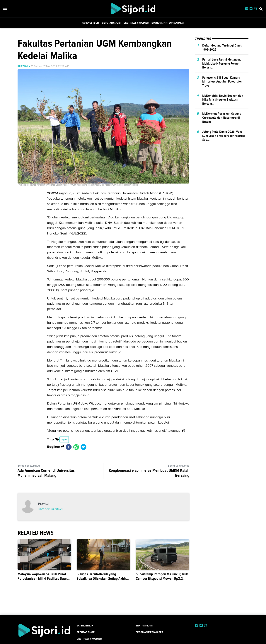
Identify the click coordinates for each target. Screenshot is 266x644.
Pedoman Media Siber (149, 632)
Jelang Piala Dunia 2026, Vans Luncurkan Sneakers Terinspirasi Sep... (224, 136)
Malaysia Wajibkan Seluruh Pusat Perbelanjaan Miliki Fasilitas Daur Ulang (42, 579)
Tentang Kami (144, 626)
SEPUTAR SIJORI (111, 23)
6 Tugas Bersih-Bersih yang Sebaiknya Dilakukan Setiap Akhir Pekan (101, 579)
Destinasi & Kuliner (136, 23)
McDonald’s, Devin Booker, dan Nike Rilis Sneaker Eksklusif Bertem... (223, 100)
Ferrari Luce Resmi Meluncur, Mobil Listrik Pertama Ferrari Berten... (221, 63)
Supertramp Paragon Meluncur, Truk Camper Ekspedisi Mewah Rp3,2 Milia (162, 579)
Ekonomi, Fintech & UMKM (168, 23)
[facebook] (69, 447)
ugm (64, 439)
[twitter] (83, 447)
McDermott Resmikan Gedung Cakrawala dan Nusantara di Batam (222, 118)
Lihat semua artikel (50, 509)
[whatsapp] (76, 447)
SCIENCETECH (91, 23)
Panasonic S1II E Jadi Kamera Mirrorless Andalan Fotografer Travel (222, 82)
